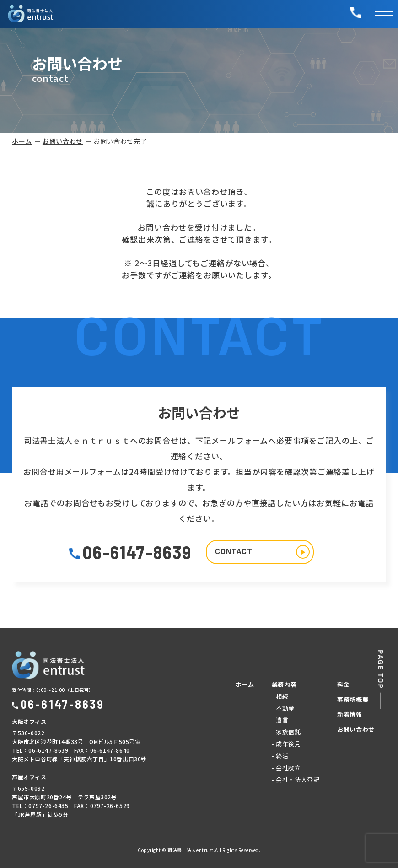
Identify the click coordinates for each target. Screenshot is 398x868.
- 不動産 (283, 709)
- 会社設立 (286, 768)
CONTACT (263, 552)
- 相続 (280, 697)
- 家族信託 (286, 732)
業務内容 (284, 685)
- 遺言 (280, 720)
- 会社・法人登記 (296, 780)
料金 (343, 685)
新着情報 (350, 714)
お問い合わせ (63, 141)
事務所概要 (353, 700)
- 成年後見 (286, 744)
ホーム (22, 141)
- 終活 (280, 756)
